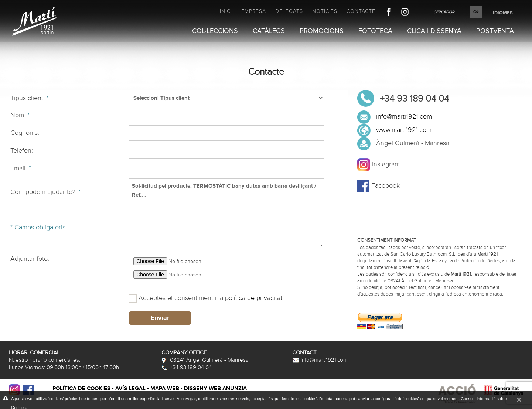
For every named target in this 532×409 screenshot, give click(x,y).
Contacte (361, 11)
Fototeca (375, 31)
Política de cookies (81, 388)
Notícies (325, 11)
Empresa (254, 11)
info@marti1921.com (404, 117)
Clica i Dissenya (434, 31)
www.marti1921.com (404, 130)
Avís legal (130, 388)
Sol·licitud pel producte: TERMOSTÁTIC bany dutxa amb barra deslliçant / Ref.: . (226, 213)
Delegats (289, 11)
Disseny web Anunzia (215, 388)
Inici (226, 11)
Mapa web (165, 388)
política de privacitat (254, 298)
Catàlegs (269, 31)
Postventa (495, 31)
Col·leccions (215, 31)
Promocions (322, 31)
